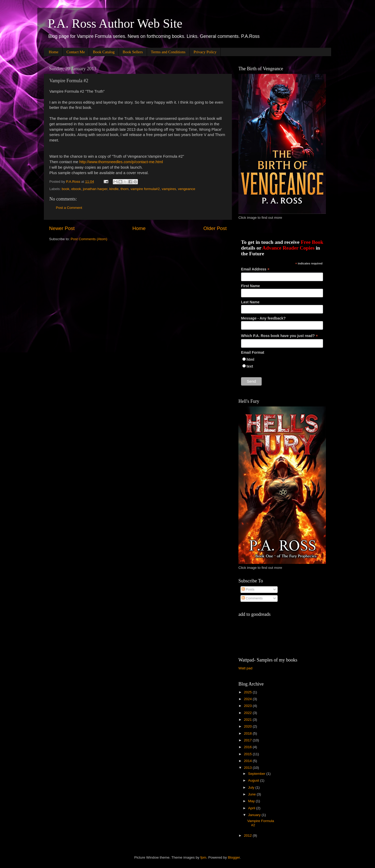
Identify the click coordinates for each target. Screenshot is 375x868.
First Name (250, 286)
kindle (114, 189)
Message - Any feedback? (263, 318)
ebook (76, 189)
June (252, 794)
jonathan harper (95, 189)
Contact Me (75, 52)
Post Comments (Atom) (89, 239)
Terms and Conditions (168, 52)
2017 (248, 740)
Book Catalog (104, 52)
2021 (248, 720)
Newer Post (62, 228)
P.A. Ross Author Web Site (115, 23)
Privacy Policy (205, 52)
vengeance (186, 189)
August (254, 780)
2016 (248, 747)
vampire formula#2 (145, 189)
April (252, 808)
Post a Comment (69, 208)
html (250, 359)
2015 (248, 754)
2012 (248, 835)
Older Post (215, 228)
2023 (248, 706)
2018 (248, 733)
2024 (248, 699)
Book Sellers (133, 52)
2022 (248, 713)
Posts (248, 589)
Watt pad (245, 668)
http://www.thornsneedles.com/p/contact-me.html (122, 162)
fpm (203, 857)
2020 (248, 726)
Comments (252, 598)
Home (54, 52)
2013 (248, 768)
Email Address (255, 269)
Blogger (234, 857)
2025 (248, 692)
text (250, 366)
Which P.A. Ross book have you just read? (279, 336)
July (252, 787)
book (65, 189)
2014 (248, 761)
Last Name (250, 302)
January (255, 815)
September (257, 774)
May (252, 801)
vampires (169, 189)
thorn (125, 189)
